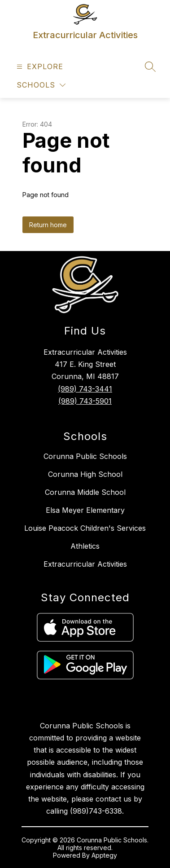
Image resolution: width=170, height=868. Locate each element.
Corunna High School (85, 474)
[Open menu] (39, 67)
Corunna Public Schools (85, 456)
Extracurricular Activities (85, 564)
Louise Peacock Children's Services (85, 528)
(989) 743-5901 (85, 401)
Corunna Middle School (85, 492)
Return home (48, 225)
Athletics (85, 546)
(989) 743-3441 (85, 389)
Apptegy (104, 855)
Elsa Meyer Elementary (85, 510)
